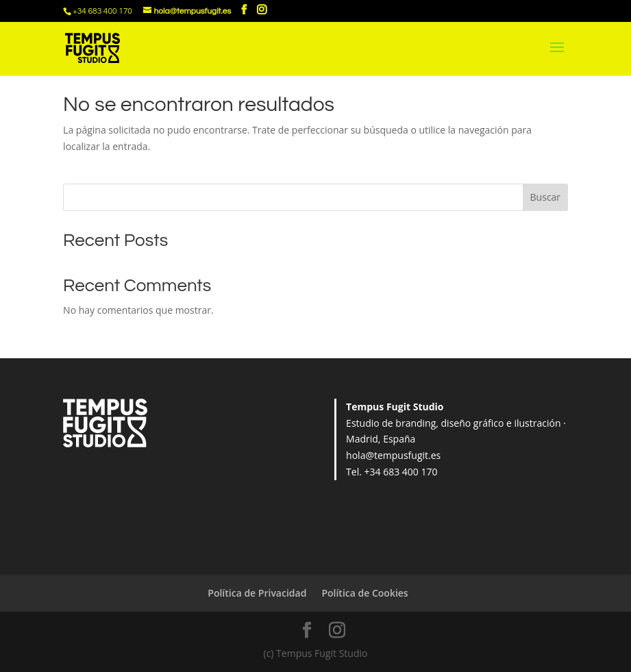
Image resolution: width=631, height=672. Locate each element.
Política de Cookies (364, 593)
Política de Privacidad (257, 593)
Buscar (546, 197)
